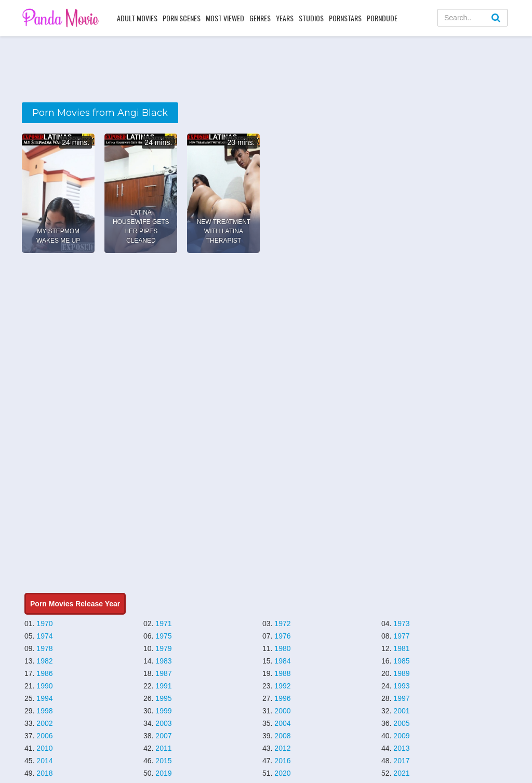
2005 (401, 723)
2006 (44, 736)
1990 (44, 686)
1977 (401, 636)
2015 (163, 761)
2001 (401, 711)
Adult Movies (137, 18)
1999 (163, 711)
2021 (401, 773)
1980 (282, 648)
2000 (282, 711)
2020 (282, 773)
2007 (163, 736)
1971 (163, 623)
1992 (282, 686)
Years (285, 18)
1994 (44, 698)
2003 (163, 723)
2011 (163, 748)
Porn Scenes (182, 18)
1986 (44, 673)
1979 (163, 648)
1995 (163, 698)
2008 (282, 736)
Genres (260, 18)
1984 (282, 661)
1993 (401, 686)
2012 (282, 748)
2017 (401, 761)
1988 (282, 673)
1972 (282, 623)
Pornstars (345, 18)
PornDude (382, 18)
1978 (44, 648)
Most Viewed (225, 18)
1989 (401, 673)
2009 (401, 736)
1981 (401, 648)
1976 (282, 636)
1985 (401, 661)
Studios (311, 18)
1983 (163, 661)
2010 (44, 748)
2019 (163, 773)
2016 (282, 761)
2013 (401, 748)
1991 (163, 686)
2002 (44, 723)
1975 (163, 636)
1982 (44, 661)
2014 (44, 761)
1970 (44, 623)
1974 (44, 636)
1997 (401, 698)
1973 (401, 623)
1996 (282, 698)
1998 (44, 711)
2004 (282, 723)
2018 (44, 773)
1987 (163, 673)
